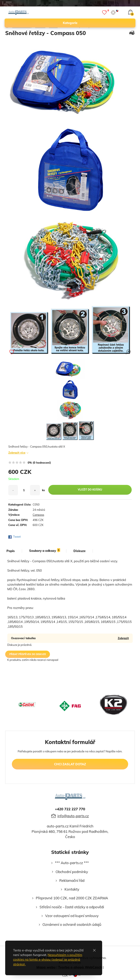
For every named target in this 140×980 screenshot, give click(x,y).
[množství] (24, 490)
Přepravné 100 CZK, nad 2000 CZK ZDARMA (72, 898)
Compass (38, 515)
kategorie (97, 23)
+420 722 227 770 (70, 809)
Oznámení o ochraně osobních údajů (72, 924)
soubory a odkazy (45, 551)
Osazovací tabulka (23, 638)
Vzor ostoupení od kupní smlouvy (72, 916)
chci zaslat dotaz (70, 764)
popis (11, 551)
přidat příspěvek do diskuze (28, 654)
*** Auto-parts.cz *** (72, 863)
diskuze (79, 551)
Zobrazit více (17, 453)
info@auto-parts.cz (73, 816)
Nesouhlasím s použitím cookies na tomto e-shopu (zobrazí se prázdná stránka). (48, 960)
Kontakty (72, 889)
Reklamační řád (72, 880)
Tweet (17, 537)
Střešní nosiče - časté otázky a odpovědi (72, 907)
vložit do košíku (90, 490)
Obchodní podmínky (72, 872)
